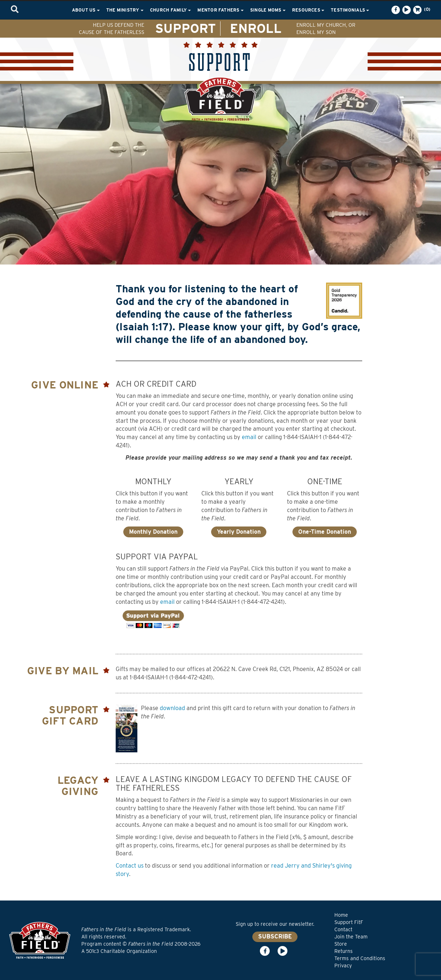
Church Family (170, 10)
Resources (308, 10)
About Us (86, 10)
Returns (344, 951)
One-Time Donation (325, 532)
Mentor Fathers (220, 10)
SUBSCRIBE (275, 936)
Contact (343, 929)
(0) (421, 10)
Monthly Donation (153, 532)
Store (341, 944)
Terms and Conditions (360, 958)
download (172, 708)
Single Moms (268, 10)
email (249, 437)
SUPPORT (185, 28)
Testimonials (350, 10)
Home (341, 915)
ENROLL (256, 28)
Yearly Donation (239, 532)
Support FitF (349, 922)
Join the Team (351, 937)
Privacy (343, 966)
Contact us (130, 866)
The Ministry (125, 10)
